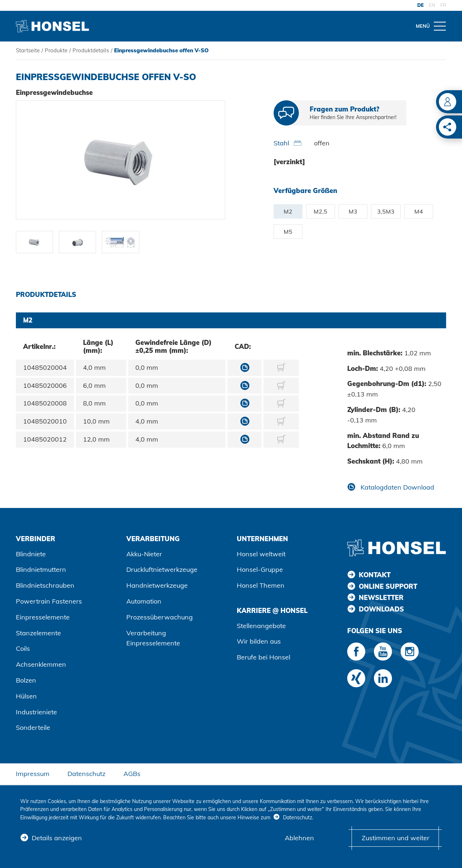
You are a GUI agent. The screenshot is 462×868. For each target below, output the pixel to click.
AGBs (132, 774)
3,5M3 (386, 211)
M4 (419, 211)
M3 (353, 211)
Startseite (28, 50)
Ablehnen (299, 838)
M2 (288, 211)
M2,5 (321, 211)
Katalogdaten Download (396, 487)
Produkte (56, 50)
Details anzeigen (57, 838)
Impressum (33, 774)
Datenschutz (86, 774)
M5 (288, 232)
